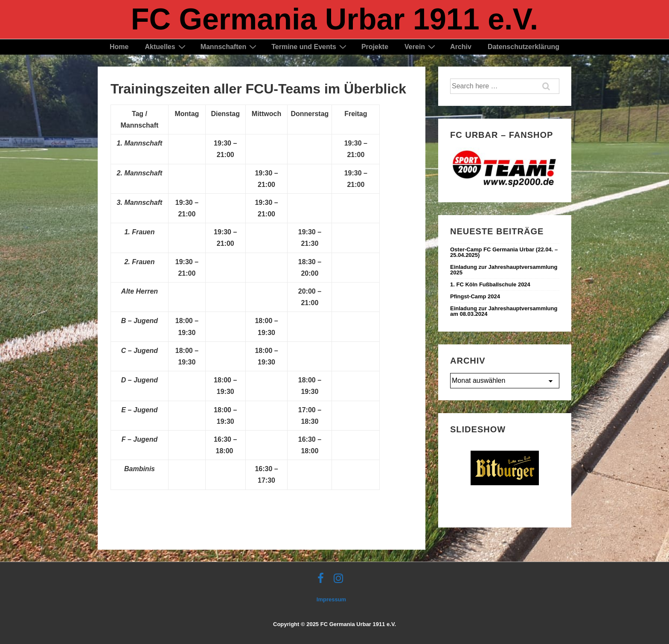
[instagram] (339, 581)
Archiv (461, 47)
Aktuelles (166, 47)
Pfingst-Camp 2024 (475, 296)
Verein (421, 47)
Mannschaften (230, 47)
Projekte (375, 47)
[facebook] (323, 581)
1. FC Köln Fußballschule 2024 (490, 284)
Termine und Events (310, 47)
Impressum (331, 599)
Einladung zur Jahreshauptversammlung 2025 (504, 270)
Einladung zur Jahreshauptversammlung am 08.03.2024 (504, 311)
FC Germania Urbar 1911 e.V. (335, 19)
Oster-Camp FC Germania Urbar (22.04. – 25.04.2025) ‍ (504, 252)
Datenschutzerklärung (524, 47)
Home (119, 47)
